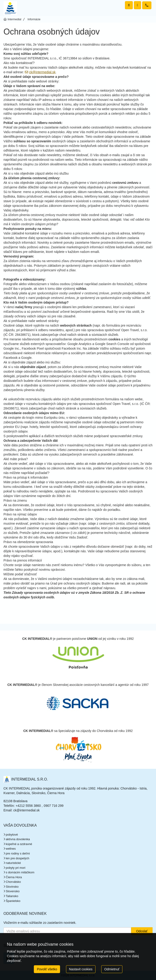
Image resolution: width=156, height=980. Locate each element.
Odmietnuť (112, 969)
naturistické (13, 863)
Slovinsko (12, 887)
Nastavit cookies (81, 969)
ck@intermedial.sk (42, 72)
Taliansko (12, 896)
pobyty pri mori (16, 868)
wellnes (11, 849)
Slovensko (13, 891)
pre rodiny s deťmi (18, 853)
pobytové (12, 835)
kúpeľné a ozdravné (19, 844)
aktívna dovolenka (18, 839)
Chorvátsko (13, 882)
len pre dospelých (17, 858)
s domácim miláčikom (20, 872)
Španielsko (13, 901)
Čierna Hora (14, 877)
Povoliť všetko (47, 969)
